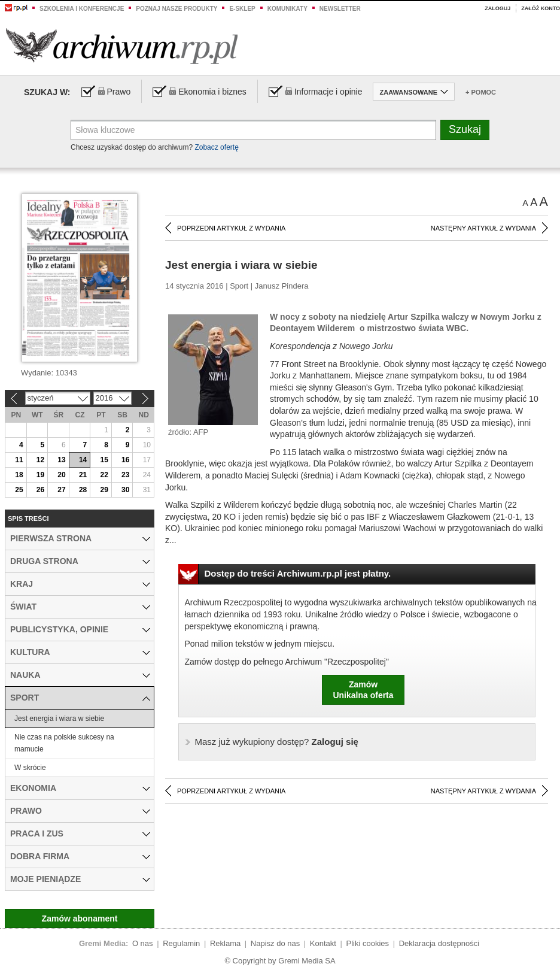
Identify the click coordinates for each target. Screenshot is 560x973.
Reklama (225, 943)
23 (125, 475)
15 (104, 460)
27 (61, 490)
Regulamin (181, 943)
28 (83, 490)
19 (40, 475)
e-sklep (242, 9)
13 (61, 460)
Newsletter (340, 9)
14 (83, 460)
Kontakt (323, 943)
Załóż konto (541, 8)
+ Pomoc (481, 92)
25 (19, 490)
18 (19, 475)
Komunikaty (287, 9)
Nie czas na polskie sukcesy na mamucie (64, 743)
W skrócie (30, 768)
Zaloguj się (277, 742)
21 (83, 475)
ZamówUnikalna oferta (363, 690)
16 (125, 460)
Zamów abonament (80, 919)
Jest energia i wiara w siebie (59, 719)
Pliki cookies (368, 943)
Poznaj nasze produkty (176, 9)
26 (40, 490)
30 (125, 490)
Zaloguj (497, 8)
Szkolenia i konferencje (82, 9)
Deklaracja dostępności (439, 943)
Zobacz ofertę (216, 147)
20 (61, 475)
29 (104, 490)
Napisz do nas (275, 943)
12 (40, 460)
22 (104, 475)
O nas (143, 943)
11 (19, 460)
